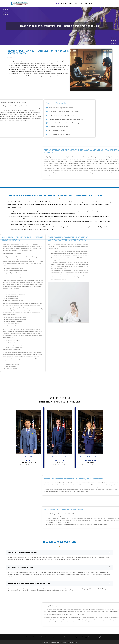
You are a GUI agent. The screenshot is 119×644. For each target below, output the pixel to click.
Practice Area (73, 3)
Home (57, 3)
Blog (81, 3)
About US (64, 3)
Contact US (88, 3)
